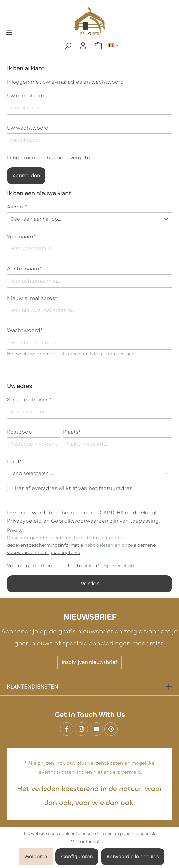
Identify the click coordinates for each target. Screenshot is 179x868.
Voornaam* (21, 237)
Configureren (77, 857)
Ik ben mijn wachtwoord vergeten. (51, 158)
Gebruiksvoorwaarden (80, 521)
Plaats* (72, 432)
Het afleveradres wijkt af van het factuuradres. (74, 488)
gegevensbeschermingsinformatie (45, 545)
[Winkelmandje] (98, 46)
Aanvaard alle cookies (133, 857)
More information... (90, 842)
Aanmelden (26, 176)
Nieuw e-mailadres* (32, 298)
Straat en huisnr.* (29, 400)
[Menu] (9, 32)
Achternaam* (24, 269)
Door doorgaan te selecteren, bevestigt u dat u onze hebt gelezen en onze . (81, 545)
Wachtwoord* (25, 330)
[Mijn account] (83, 46)
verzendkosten (105, 763)
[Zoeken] (68, 46)
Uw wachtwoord (28, 128)
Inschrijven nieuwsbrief (89, 662)
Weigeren (36, 857)
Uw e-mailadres (27, 96)
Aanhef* (17, 207)
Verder (90, 584)
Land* (14, 462)
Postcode (19, 432)
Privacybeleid (24, 521)
